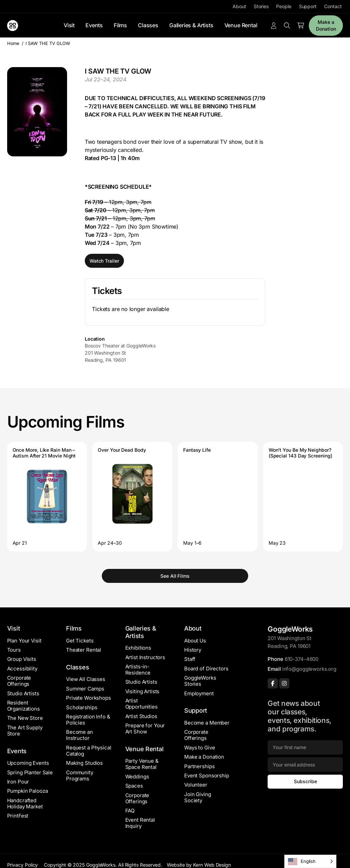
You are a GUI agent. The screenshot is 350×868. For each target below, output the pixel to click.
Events (94, 25)
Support (308, 6)
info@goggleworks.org (309, 669)
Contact (333, 6)
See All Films (175, 576)
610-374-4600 (301, 659)
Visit (69, 25)
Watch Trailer (104, 261)
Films (120, 25)
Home (13, 43)
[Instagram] (284, 683)
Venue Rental (241, 25)
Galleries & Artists (191, 25)
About (239, 6)
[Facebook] (273, 683)
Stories (261, 6)
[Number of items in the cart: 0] (301, 26)
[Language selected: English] (310, 861)
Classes (148, 25)
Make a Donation (326, 25)
